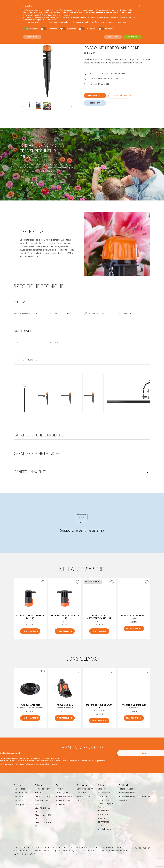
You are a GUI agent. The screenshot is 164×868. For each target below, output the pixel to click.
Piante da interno (42, 796)
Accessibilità (124, 801)
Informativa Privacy (127, 793)
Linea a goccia (20, 797)
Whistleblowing (105, 829)
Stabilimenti (103, 815)
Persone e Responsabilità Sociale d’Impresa (106, 800)
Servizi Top (82, 793)
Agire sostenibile (105, 793)
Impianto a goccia (64, 801)
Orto (37, 804)
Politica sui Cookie (127, 789)
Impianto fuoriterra (64, 805)
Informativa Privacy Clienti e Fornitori (135, 797)
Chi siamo (102, 789)
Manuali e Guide (84, 797)
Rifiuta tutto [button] (113, 37)
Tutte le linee (19, 789)
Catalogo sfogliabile (22, 805)
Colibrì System (62, 793)
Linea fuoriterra (20, 793)
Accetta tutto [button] (132, 37)
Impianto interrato (64, 797)
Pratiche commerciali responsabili (103, 822)
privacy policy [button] (111, 10)
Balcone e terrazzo (43, 800)
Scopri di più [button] (32, 37)
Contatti (81, 801)
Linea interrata (20, 801)
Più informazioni (30, 631)
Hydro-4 (59, 789)
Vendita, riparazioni (85, 789)
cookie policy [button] (66, 15)
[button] (71, 106)
